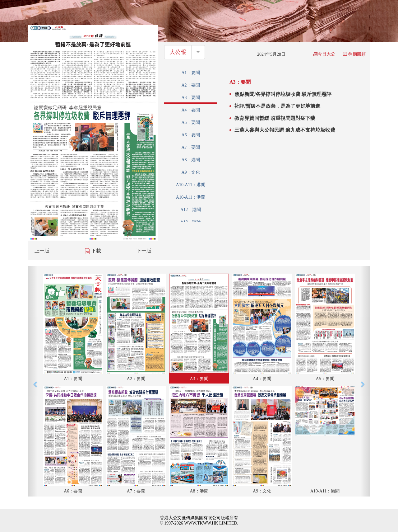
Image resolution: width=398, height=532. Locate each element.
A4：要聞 (190, 110)
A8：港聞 (190, 160)
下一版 (144, 251)
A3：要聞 (190, 98)
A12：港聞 (191, 210)
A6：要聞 (190, 135)
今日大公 (324, 54)
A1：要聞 (190, 73)
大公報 (178, 52)
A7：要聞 (190, 147)
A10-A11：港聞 (191, 185)
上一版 (42, 251)
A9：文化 (190, 172)
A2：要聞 (190, 85)
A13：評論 (191, 222)
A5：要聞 (190, 122)
